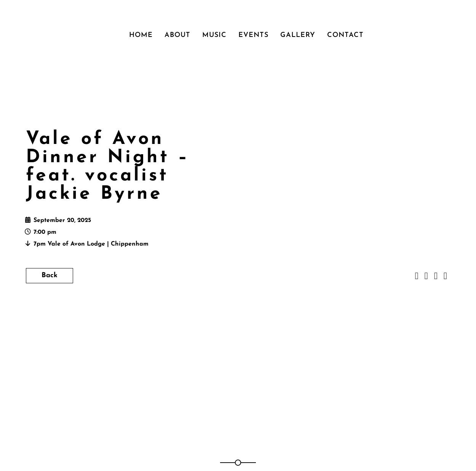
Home (141, 35)
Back (50, 275)
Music (214, 35)
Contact (345, 35)
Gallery (298, 35)
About (177, 35)
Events (253, 35)
